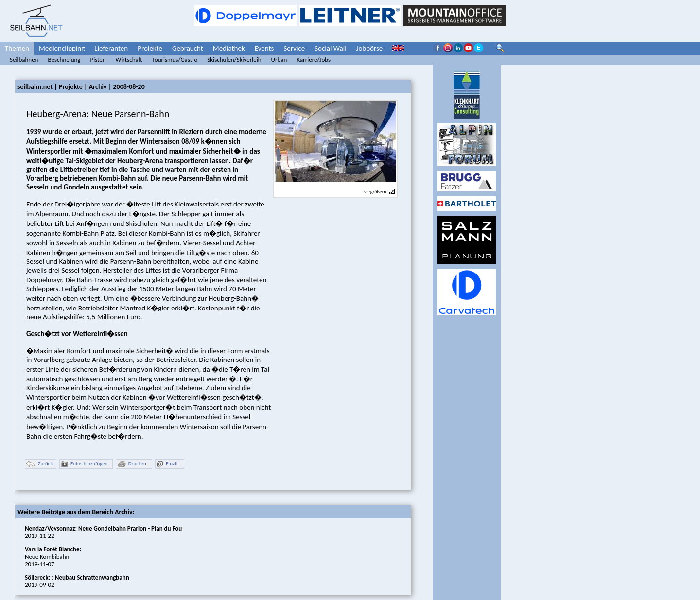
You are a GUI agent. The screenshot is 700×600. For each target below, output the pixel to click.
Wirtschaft (129, 60)
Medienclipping (62, 48)
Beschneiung (64, 60)
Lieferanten (111, 48)
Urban (279, 60)
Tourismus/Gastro (175, 60)
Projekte (150, 48)
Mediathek (229, 48)
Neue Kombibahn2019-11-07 (53, 557)
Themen (17, 48)
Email (167, 464)
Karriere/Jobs (314, 60)
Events (264, 48)
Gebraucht (188, 48)
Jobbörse (370, 48)
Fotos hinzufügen (84, 464)
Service (294, 48)
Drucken (132, 464)
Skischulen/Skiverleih (234, 60)
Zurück (39, 464)
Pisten (98, 60)
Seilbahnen (24, 60)
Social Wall (331, 48)
